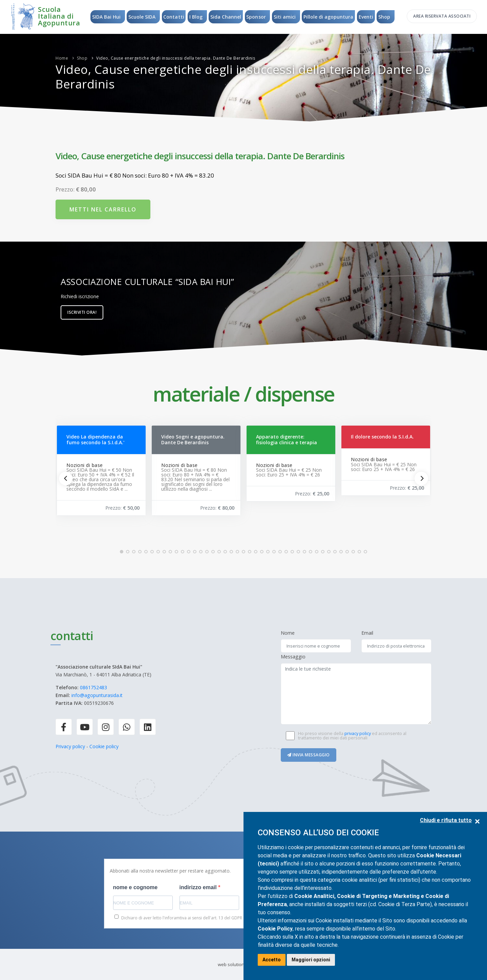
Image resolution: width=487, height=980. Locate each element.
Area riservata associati (442, 16)
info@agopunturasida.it (97, 695)
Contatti (173, 17)
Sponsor (256, 17)
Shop (385, 17)
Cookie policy (104, 746)
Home (62, 58)
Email (367, 633)
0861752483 (93, 687)
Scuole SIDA (141, 17)
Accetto (272, 960)
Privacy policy (70, 746)
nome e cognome (135, 887)
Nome (288, 633)
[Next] (421, 478)
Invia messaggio (309, 755)
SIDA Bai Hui (105, 17)
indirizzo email (199, 887)
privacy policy (358, 733)
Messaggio (293, 657)
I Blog (196, 17)
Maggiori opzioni (311, 960)
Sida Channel (226, 17)
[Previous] (66, 478)
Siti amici (285, 17)
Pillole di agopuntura (329, 17)
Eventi (367, 17)
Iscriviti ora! (82, 312)
